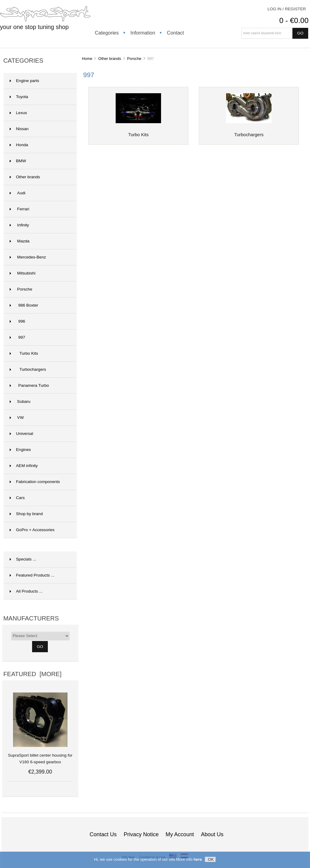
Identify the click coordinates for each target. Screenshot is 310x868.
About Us (212, 834)
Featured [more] (32, 674)
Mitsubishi (23, 273)
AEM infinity (24, 466)
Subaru (20, 401)
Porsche (134, 59)
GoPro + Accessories (32, 530)
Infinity (19, 225)
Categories (107, 33)
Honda (19, 145)
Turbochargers (28, 369)
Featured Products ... (32, 575)
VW (17, 418)
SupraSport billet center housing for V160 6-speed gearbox (40, 755)
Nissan (19, 129)
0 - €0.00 (294, 20)
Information (143, 33)
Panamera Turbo (29, 385)
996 (17, 321)
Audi (18, 193)
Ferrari (20, 209)
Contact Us (103, 834)
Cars (17, 498)
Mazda (20, 241)
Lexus (18, 113)
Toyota (19, 97)
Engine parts (24, 81)
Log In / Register (287, 9)
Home (87, 59)
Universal (21, 434)
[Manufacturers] (40, 636)
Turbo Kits (24, 353)
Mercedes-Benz (28, 257)
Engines (20, 450)
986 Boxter (24, 305)
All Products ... (26, 591)
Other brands (110, 59)
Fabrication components (35, 482)
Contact (175, 33)
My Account (180, 834)
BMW (18, 161)
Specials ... (23, 559)
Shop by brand (26, 514)
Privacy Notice (141, 834)
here (198, 860)
